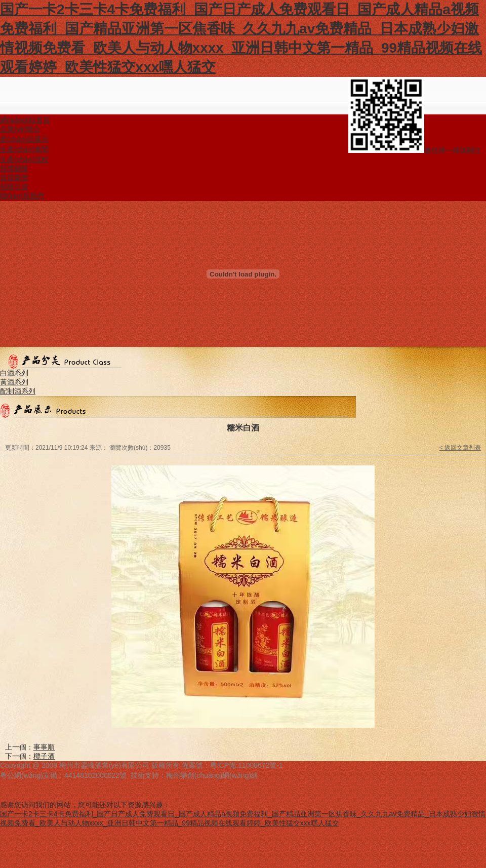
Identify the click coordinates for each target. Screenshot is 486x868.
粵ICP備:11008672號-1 (247, 765)
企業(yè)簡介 (20, 129)
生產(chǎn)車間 (24, 149)
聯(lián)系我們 (22, 196)
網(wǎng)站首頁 (25, 120)
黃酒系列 (14, 382)
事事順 (44, 747)
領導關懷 (14, 169)
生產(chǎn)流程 (24, 160)
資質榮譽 (14, 178)
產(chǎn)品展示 (24, 139)
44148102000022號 (95, 775)
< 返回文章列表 (460, 448)
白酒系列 (14, 373)
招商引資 (14, 187)
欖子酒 (44, 756)
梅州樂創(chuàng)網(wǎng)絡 (212, 775)
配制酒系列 (18, 391)
